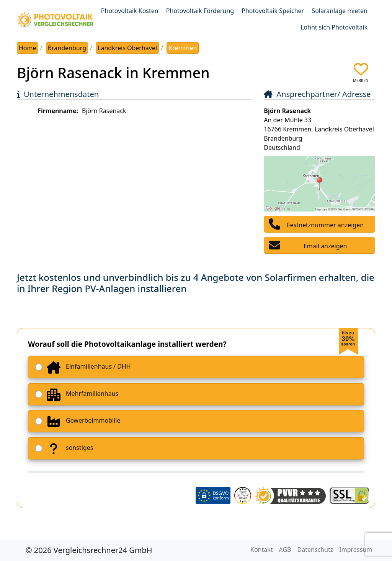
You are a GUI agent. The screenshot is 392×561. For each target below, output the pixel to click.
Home (28, 48)
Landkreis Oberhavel (127, 48)
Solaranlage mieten (340, 11)
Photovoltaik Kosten (130, 11)
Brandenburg (67, 48)
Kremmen (183, 48)
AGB (285, 550)
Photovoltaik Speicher (273, 11)
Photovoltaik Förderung (200, 11)
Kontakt (262, 550)
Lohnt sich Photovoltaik (334, 27)
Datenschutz (315, 550)
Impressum (356, 550)
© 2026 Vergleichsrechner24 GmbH (89, 550)
